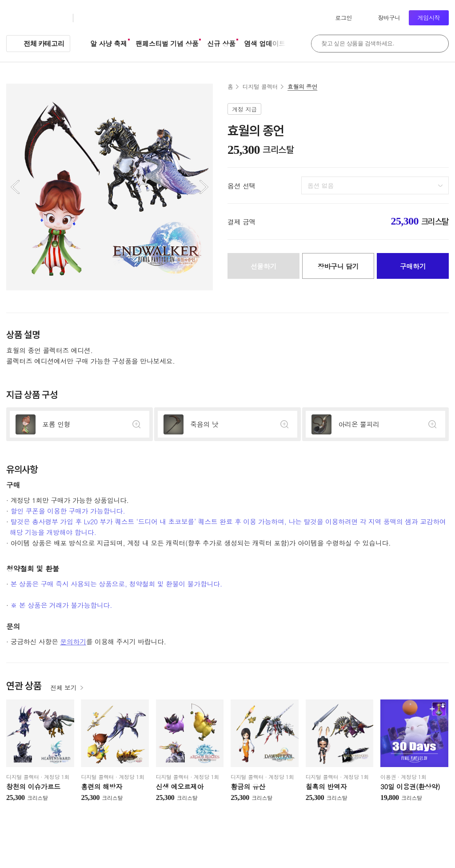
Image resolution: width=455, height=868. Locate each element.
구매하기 (413, 266)
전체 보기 (63, 687)
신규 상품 (221, 43)
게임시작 (429, 18)
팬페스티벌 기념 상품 (167, 43)
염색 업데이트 (265, 43)
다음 (204, 187)
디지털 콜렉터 (260, 86)
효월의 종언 (302, 86)
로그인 (343, 18)
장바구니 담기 (338, 266)
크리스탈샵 (99, 18)
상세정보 (80, 424)
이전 (15, 187)
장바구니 (389, 18)
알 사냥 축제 (108, 43)
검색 (437, 44)
